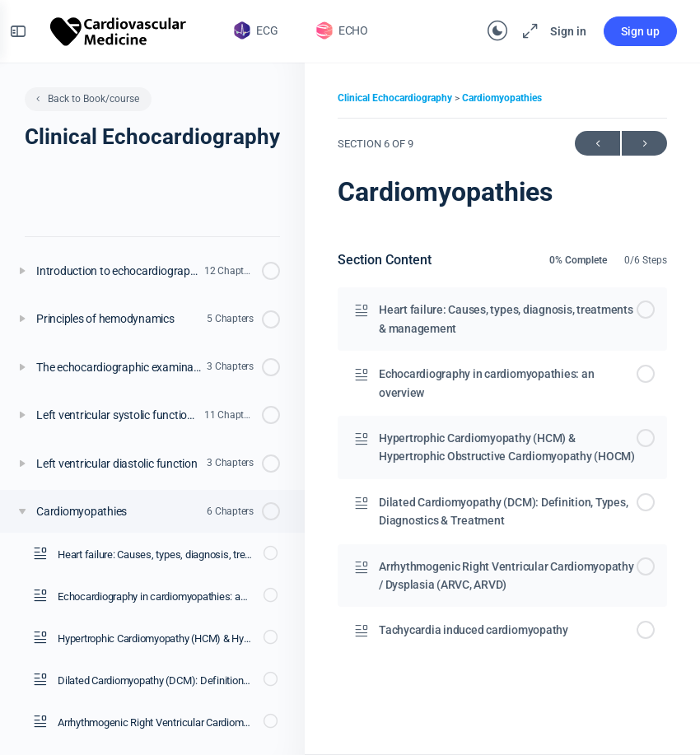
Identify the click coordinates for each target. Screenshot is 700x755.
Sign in (558, 31)
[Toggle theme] (488, 31)
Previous (597, 144)
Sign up (630, 31)
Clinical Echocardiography (396, 98)
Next (644, 144)
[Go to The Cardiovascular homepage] (128, 30)
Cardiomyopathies (502, 98)
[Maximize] (517, 31)
